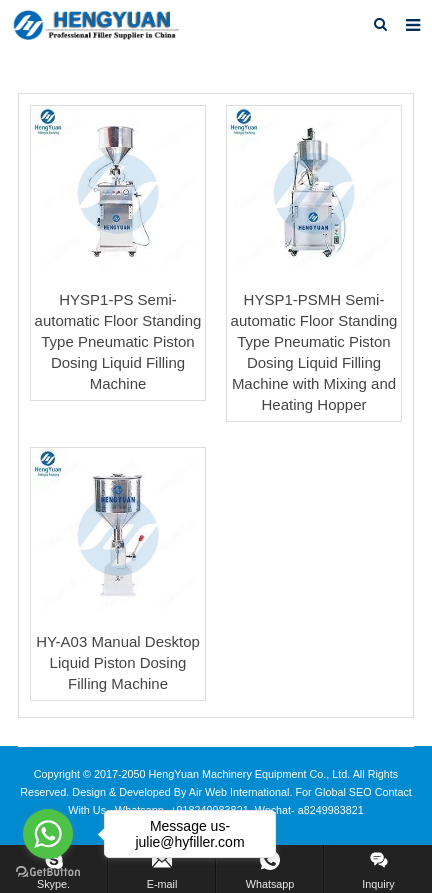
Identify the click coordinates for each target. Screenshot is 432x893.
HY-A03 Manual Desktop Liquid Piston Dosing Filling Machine (118, 662)
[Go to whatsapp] (48, 834)
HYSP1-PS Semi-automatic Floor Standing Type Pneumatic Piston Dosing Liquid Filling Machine (118, 341)
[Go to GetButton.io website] (48, 872)
